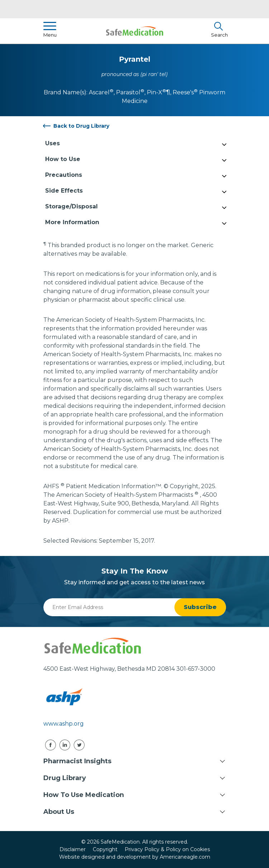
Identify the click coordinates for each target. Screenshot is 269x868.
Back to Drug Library (81, 126)
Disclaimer (73, 849)
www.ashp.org (64, 724)
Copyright (105, 849)
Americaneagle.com (185, 857)
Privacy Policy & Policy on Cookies (167, 849)
